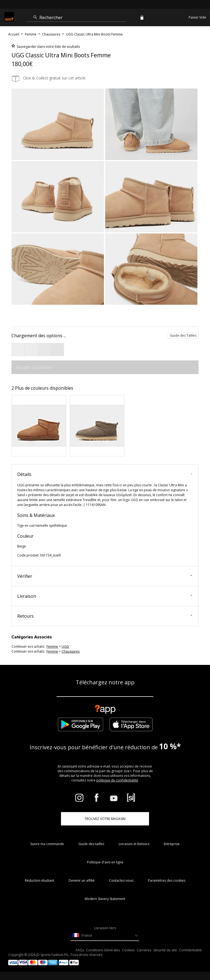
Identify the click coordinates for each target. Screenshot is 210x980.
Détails (105, 474)
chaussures (71, 651)
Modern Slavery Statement (105, 899)
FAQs (80, 950)
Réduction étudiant (40, 880)
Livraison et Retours (134, 844)
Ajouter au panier (34, 367)
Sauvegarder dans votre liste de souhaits (48, 47)
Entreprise (172, 844)
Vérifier (105, 576)
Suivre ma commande (47, 844)
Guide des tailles (91, 844)
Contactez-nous (121, 880)
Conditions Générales (103, 950)
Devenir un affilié (82, 880)
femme (52, 646)
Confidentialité (190, 950)
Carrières (144, 950)
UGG (65, 646)
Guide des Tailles (183, 335)
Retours (105, 616)
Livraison (105, 596)
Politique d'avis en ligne (105, 862)
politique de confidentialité (117, 780)
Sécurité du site (165, 950)
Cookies (128, 950)
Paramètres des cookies (167, 880)
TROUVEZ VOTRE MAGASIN (105, 819)
